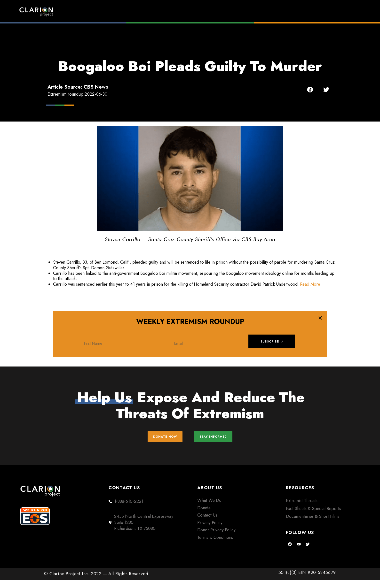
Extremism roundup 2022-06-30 (77, 94)
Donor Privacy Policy (216, 538)
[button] (310, 90)
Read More (310, 284)
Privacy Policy (210, 531)
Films (257, 12)
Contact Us (207, 524)
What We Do (209, 509)
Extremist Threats (302, 509)
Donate (338, 12)
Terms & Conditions (215, 546)
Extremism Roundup (205, 12)
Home (153, 12)
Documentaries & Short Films (313, 525)
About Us (297, 12)
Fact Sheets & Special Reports (313, 517)
